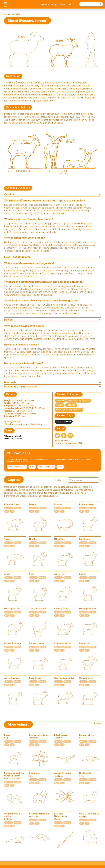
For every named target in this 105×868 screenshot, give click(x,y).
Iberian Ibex (85, 643)
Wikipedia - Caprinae (14, 439)
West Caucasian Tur (64, 678)
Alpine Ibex (60, 574)
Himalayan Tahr (12, 608)
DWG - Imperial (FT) (17, 467)
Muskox (58, 504)
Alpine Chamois (12, 678)
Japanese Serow (62, 643)
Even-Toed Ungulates (79, 401)
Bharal (82, 574)
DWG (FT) (9, 508)
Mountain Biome (64, 422)
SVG (32, 467)
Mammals (71, 405)
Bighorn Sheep (86, 504)
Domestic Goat (37, 643)
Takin (7, 539)
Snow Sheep (35, 678)
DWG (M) (17, 508)
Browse (45, 4)
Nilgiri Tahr (59, 539)
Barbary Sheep (61, 608)
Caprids (17, 14)
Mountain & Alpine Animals (69, 410)
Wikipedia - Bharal (12, 436)
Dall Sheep (84, 539)
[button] (59, 480)
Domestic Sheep (12, 643)
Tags (54, 4)
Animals (8, 14)
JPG (60, 467)
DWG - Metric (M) (46, 467)
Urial (31, 574)
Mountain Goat (11, 504)
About (63, 4)
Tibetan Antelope (38, 608)
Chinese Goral (86, 678)
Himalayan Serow (88, 608)
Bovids (59, 405)
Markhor (33, 504)
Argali (7, 574)
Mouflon (33, 539)
